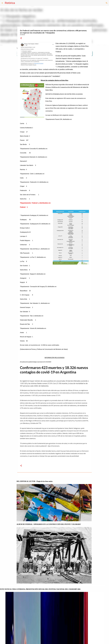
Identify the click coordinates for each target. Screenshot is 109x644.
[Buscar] (107, 3)
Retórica (10, 3)
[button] (21, 38)
